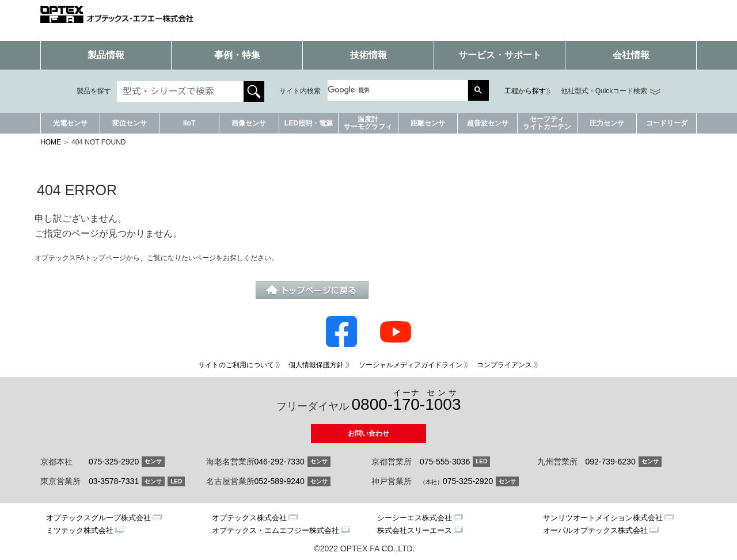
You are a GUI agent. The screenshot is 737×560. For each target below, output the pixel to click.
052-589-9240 (280, 481)
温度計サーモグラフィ (368, 123)
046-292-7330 (280, 462)
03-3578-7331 (114, 481)
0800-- (407, 401)
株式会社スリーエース (415, 530)
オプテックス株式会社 (249, 518)
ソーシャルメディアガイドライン (411, 365)
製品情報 (106, 55)
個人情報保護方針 (316, 365)
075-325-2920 (114, 462)
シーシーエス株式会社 (415, 518)
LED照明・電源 (309, 123)
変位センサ (130, 123)
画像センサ (249, 123)
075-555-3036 (445, 462)
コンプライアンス (504, 365)
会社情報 (631, 55)
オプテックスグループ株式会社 (98, 518)
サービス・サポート (500, 55)
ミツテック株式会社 (80, 530)
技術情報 (368, 55)
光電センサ (70, 123)
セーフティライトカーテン (547, 123)
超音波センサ (488, 123)
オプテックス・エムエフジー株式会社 (276, 530)
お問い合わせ (368, 433)
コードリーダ (667, 123)
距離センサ (428, 123)
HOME (51, 142)
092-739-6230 (611, 462)
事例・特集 (237, 55)
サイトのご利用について (236, 365)
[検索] (392, 90)
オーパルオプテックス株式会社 (595, 530)
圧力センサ (607, 123)
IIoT (189, 123)
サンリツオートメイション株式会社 (603, 518)
